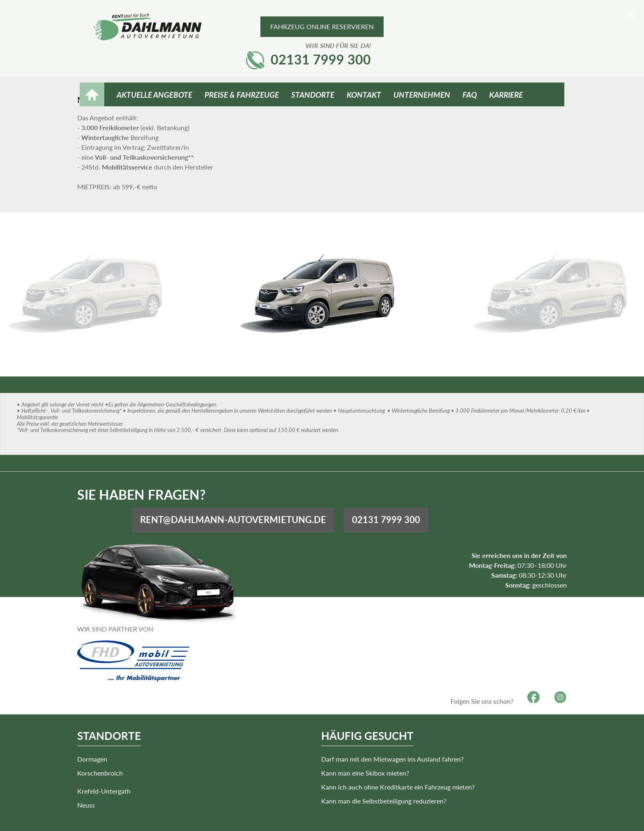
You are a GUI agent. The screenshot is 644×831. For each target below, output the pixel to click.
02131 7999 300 (514, 29)
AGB (462, 818)
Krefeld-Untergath (223, 741)
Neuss (205, 755)
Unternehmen (422, 66)
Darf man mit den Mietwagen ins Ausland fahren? (383, 737)
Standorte (313, 66)
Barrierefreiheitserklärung (371, 818)
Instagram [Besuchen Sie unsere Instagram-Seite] (558, 676)
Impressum (432, 818)
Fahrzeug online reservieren (322, 26)
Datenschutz (527, 818)
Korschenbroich (102, 751)
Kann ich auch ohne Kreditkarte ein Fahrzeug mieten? (389, 765)
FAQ (470, 66)
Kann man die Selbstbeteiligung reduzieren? (375, 779)
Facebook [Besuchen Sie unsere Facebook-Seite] (531, 676)
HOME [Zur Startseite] (92, 67)
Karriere (506, 66)
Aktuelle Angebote (154, 66)
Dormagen (95, 737)
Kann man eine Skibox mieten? (356, 751)
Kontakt (364, 66)
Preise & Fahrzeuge (242, 66)
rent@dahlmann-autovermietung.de (369, 502)
